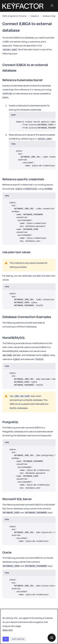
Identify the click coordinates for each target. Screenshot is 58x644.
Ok (6, 639)
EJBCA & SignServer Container (14, 16)
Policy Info (8, 630)
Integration (35, 16)
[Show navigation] (52, 638)
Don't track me (18, 639)
